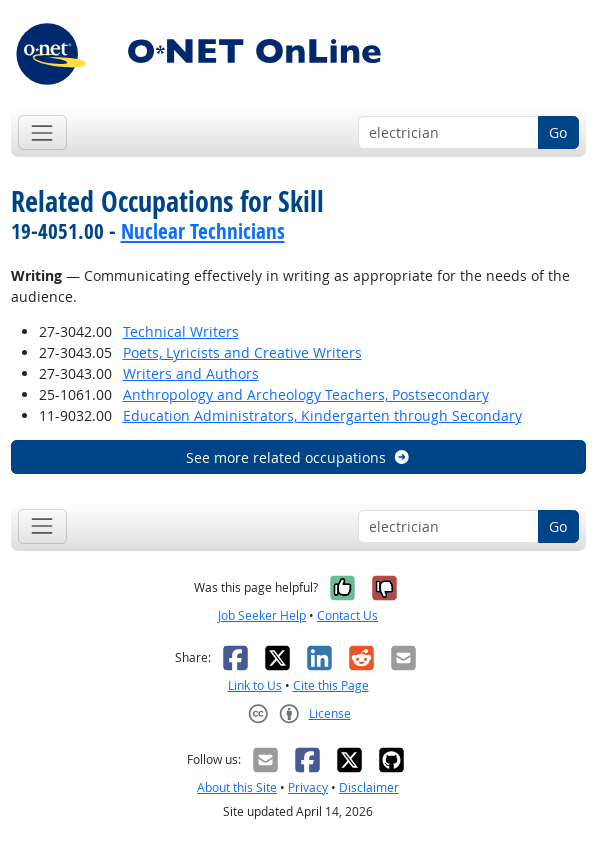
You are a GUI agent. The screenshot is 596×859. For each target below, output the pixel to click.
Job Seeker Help (262, 615)
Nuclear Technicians (203, 231)
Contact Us (347, 615)
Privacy (308, 787)
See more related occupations (298, 457)
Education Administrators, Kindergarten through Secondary (322, 415)
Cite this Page (331, 685)
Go (558, 132)
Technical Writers (181, 331)
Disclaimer (369, 787)
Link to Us (255, 685)
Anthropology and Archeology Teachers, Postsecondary (306, 394)
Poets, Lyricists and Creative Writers (242, 352)
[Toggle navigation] (42, 132)
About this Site (237, 787)
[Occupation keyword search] (448, 133)
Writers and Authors (191, 373)
